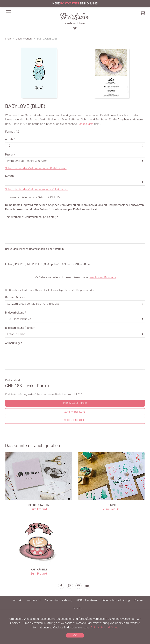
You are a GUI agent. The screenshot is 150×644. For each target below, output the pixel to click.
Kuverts (10, 176)
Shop (8, 39)
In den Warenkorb (75, 403)
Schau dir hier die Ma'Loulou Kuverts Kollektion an (37, 189)
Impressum (34, 600)
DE (74, 608)
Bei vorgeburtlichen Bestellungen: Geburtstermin (34, 249)
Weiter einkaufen (75, 420)
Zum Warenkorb (75, 412)
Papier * (10, 155)
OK (75, 635)
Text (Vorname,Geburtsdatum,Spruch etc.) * (32, 217)
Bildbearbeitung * (16, 313)
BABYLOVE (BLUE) (47, 39)
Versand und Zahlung (59, 600)
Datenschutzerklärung (116, 600)
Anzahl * (10, 139)
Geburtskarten (24, 39)
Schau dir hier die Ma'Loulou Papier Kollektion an (36, 168)
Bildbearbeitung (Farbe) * (20, 328)
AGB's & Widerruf (87, 600)
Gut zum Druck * (15, 297)
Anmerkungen (14, 343)
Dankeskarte (85, 124)
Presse (138, 600)
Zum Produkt (39, 509)
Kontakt (18, 600)
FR (81, 608)
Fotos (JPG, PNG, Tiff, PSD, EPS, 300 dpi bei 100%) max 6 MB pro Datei (48, 264)
